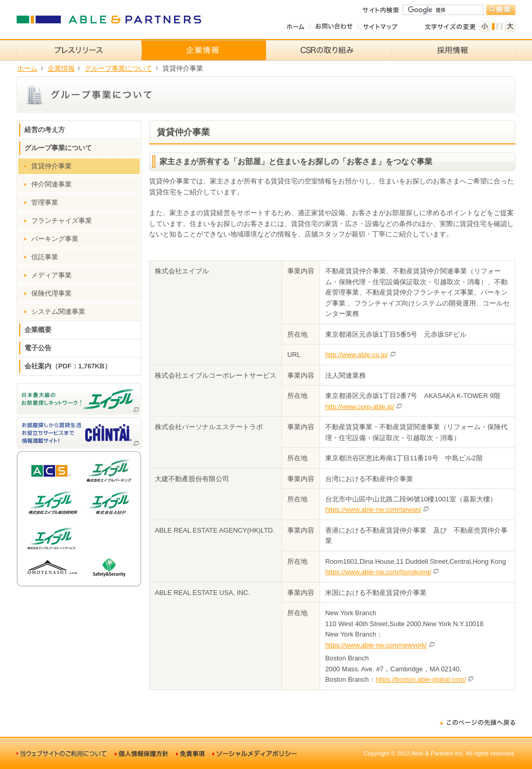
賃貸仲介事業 (51, 166)
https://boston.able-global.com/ (421, 679)
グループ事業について (118, 68)
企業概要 (38, 330)
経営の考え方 (45, 130)
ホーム (27, 68)
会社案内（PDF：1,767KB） (68, 366)
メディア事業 (51, 275)
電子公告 (38, 348)
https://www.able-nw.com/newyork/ (376, 645)
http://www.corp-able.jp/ (360, 407)
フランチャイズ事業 (62, 221)
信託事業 (45, 257)
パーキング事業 (55, 239)
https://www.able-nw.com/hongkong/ (378, 572)
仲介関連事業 (51, 184)
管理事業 (45, 202)
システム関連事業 (58, 311)
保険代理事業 (51, 293)
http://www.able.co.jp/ (357, 355)
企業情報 (61, 68)
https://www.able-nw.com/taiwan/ (373, 509)
